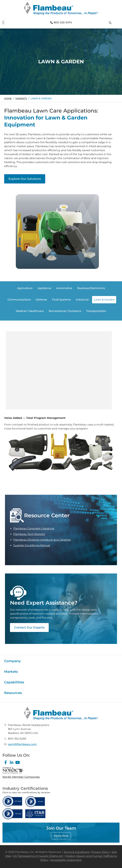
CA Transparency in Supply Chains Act (38, 856)
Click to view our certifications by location (26, 792)
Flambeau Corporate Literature (34, 528)
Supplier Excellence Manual (32, 545)
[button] (3, 22)
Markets (21, 98)
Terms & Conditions (77, 852)
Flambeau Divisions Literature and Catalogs (42, 540)
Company (12, 661)
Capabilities (14, 682)
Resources (13, 693)
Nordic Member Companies (21, 777)
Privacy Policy (101, 852)
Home (8, 98)
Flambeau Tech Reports (29, 534)
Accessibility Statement (66, 860)
